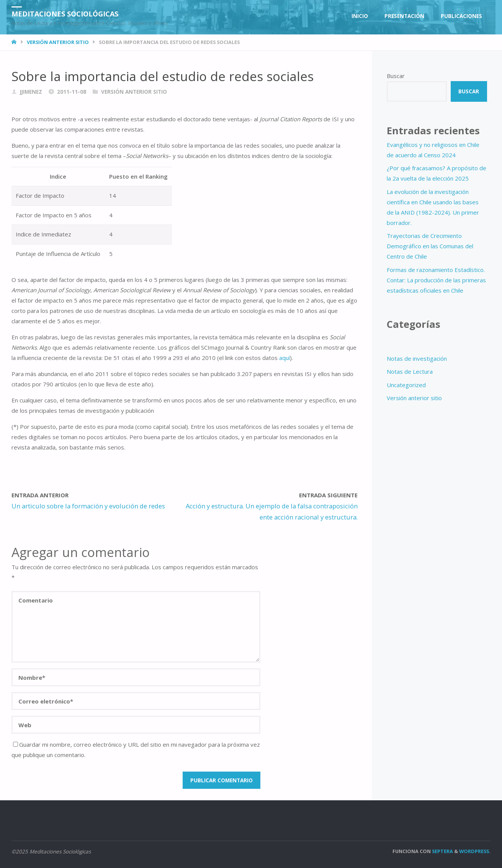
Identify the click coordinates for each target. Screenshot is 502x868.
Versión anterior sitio (58, 42)
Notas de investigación (417, 358)
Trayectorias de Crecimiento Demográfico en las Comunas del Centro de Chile (430, 246)
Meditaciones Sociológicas (65, 13)
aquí (285, 358)
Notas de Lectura (410, 371)
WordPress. (475, 851)
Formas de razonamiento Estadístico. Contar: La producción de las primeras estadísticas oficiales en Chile (436, 280)
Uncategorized (406, 385)
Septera (442, 851)
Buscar (396, 76)
